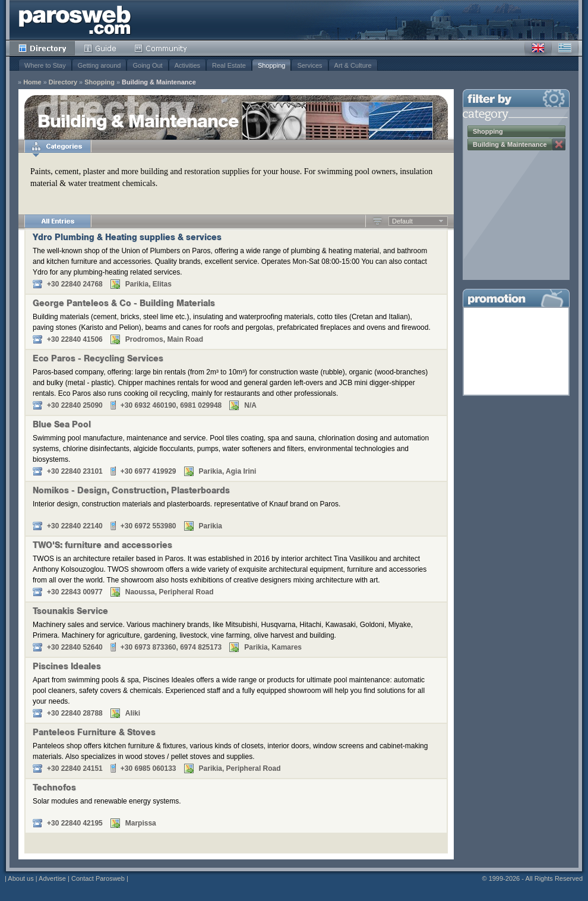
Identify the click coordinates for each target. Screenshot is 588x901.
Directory (42, 48)
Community (161, 48)
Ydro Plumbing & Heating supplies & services (127, 238)
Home (32, 82)
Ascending (377, 221)
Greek (565, 48)
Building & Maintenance (159, 82)
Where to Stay (45, 65)
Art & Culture (353, 65)
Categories (58, 146)
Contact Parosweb (98, 878)
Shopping (272, 65)
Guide (100, 48)
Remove (559, 144)
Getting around (99, 65)
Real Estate (229, 65)
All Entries (58, 221)
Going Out (147, 65)
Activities (187, 65)
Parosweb (75, 20)
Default (402, 221)
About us (20, 878)
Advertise (52, 878)
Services (309, 65)
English (538, 48)
